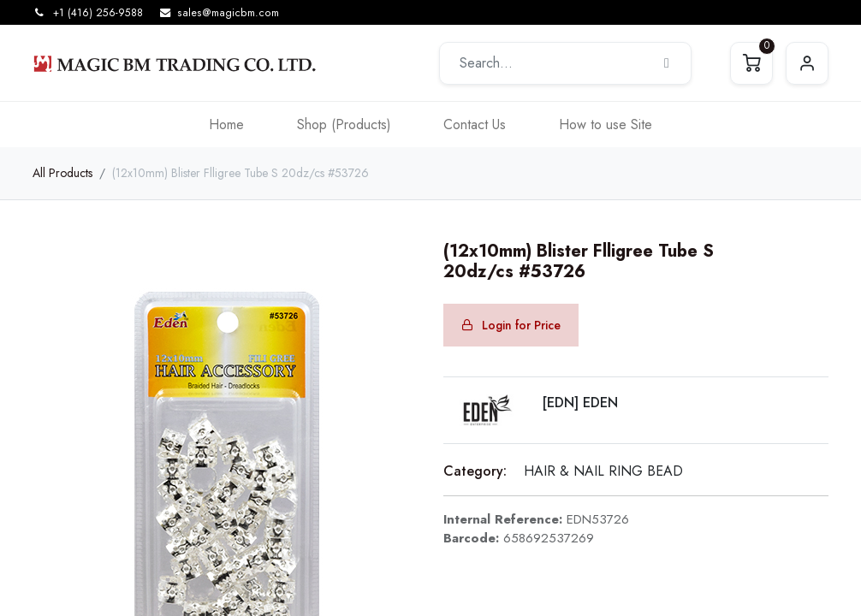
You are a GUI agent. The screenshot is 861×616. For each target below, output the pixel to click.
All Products (62, 173)
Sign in (807, 63)
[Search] (667, 63)
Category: (475, 471)
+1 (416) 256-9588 (98, 13)
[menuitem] (226, 124)
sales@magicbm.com (228, 13)
